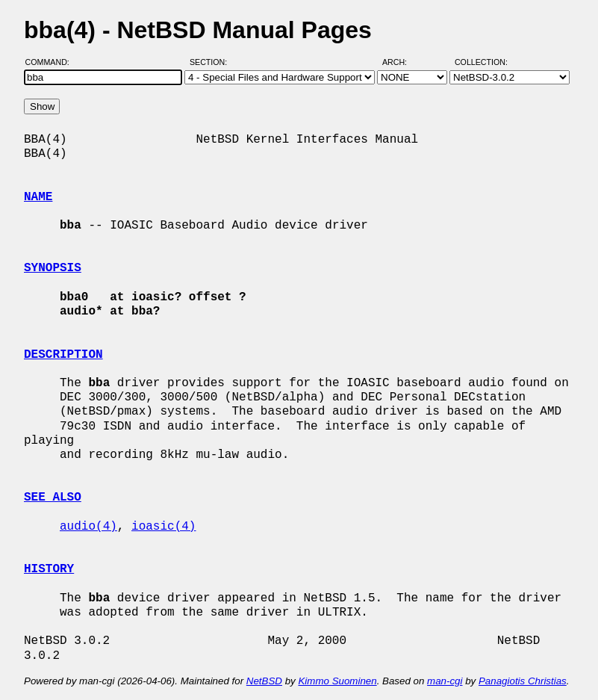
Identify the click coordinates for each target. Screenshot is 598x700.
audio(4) (88, 527)
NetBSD (264, 681)
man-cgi (445, 681)
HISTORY (49, 569)
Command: (52, 62)
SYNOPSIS (53, 268)
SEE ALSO (53, 498)
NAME (38, 197)
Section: (212, 62)
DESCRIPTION (63, 355)
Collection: (481, 62)
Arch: (401, 62)
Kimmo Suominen (337, 681)
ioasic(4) (163, 527)
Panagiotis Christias (523, 681)
